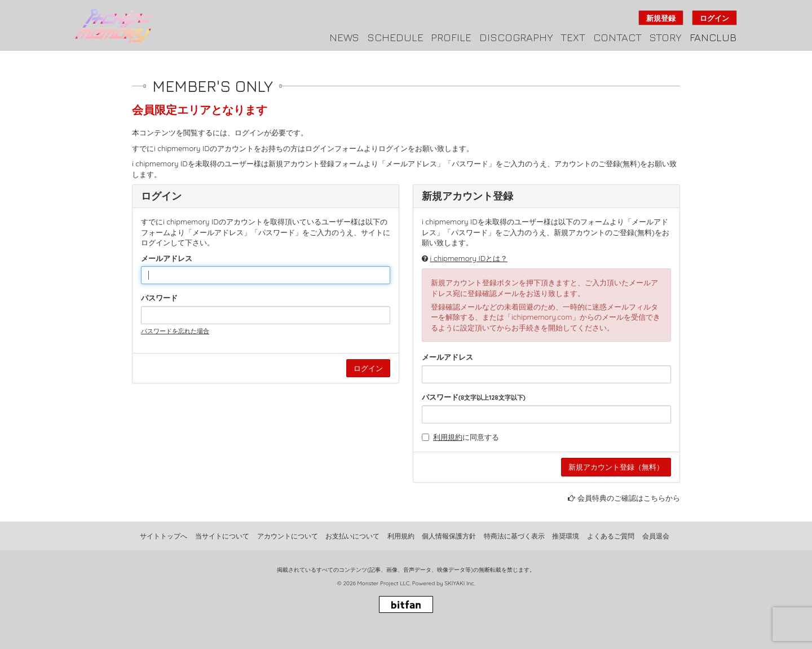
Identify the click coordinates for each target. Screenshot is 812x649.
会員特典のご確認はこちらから (629, 498)
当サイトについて (222, 536)
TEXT (573, 37)
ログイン (714, 18)
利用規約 (448, 437)
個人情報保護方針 (449, 536)
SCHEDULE (395, 37)
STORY (665, 37)
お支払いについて (352, 536)
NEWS (344, 37)
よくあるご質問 (611, 536)
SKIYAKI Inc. (460, 583)
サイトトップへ (164, 536)
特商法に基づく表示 (514, 536)
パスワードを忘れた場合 (175, 331)
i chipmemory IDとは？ (469, 258)
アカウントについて (288, 536)
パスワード (159, 298)
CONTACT (617, 37)
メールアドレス (167, 258)
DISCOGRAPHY (516, 37)
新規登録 (661, 18)
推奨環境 (566, 536)
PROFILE (451, 37)
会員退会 (656, 536)
